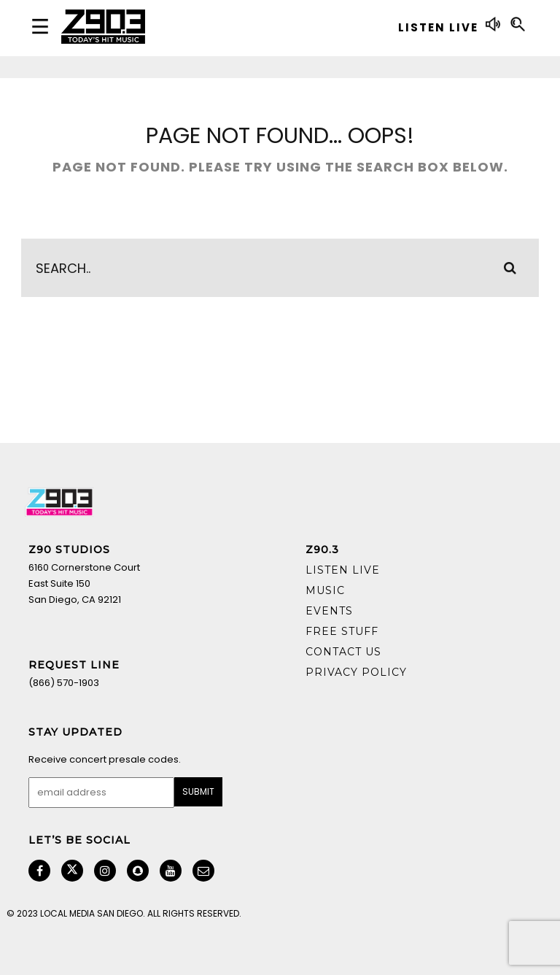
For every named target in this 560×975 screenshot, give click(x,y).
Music (325, 590)
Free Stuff (342, 631)
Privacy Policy (356, 672)
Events (329, 611)
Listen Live (343, 570)
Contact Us (343, 652)
